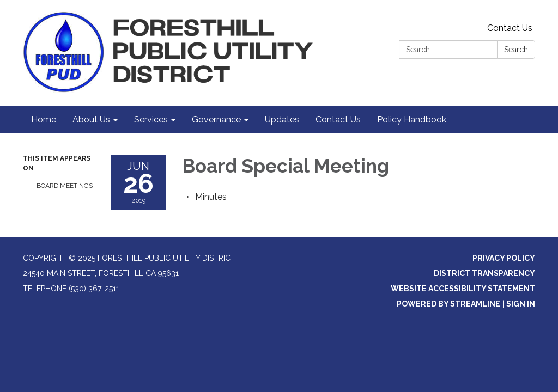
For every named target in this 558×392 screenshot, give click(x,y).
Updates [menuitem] (282, 120)
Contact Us (510, 28)
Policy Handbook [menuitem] (412, 120)
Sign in (521, 304)
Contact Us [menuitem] (338, 120)
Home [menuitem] (44, 120)
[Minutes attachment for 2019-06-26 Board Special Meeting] (211, 197)
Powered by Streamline (448, 304)
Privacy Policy (504, 258)
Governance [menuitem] (216, 120)
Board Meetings (65, 186)
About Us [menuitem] (91, 120)
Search (516, 50)
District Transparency (484, 273)
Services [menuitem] (151, 120)
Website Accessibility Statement (463, 289)
